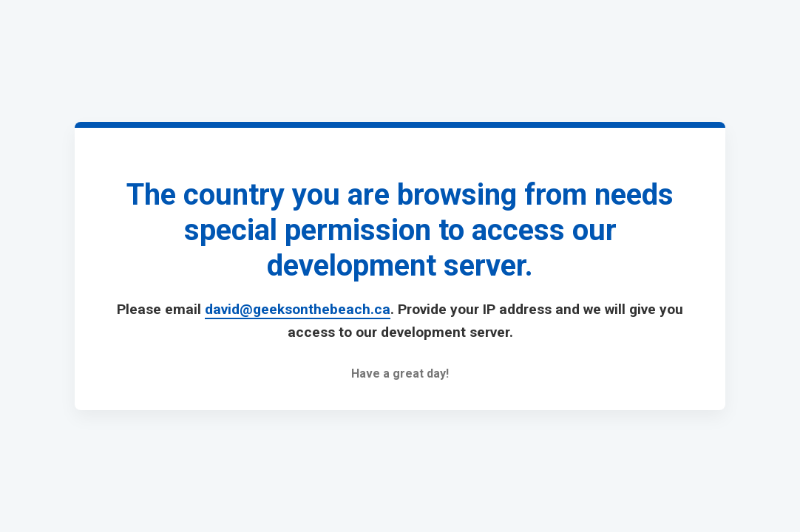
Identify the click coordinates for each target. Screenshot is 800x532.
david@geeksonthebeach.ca (298, 309)
